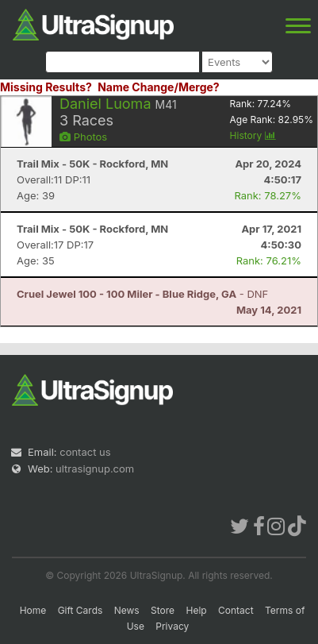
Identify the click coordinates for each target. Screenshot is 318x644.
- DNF (142, 294)
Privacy (172, 626)
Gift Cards (80, 610)
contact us (85, 452)
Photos (83, 137)
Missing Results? (46, 87)
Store (163, 610)
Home (33, 610)
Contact (236, 610)
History (253, 135)
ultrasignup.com (95, 469)
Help (196, 610)
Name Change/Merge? (159, 87)
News (127, 610)
